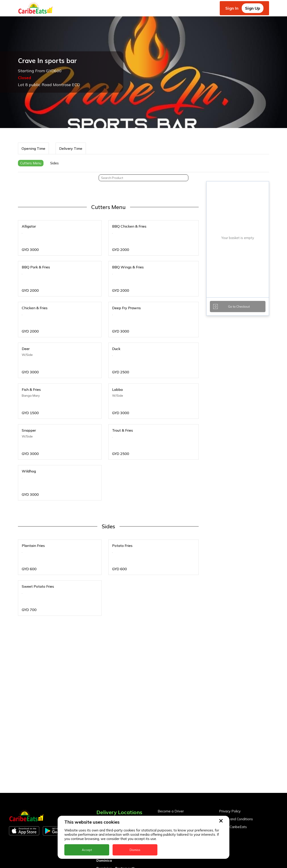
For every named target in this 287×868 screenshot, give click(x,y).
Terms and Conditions (236, 819)
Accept (87, 850)
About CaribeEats (233, 827)
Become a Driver (171, 811)
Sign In (232, 8)
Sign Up (253, 8)
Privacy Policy (230, 811)
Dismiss (135, 850)
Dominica (104, 860)
